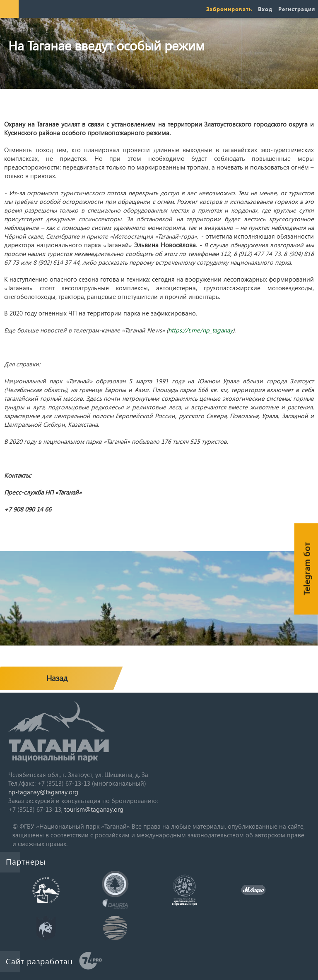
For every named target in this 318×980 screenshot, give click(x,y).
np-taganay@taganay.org (43, 792)
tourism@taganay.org (94, 809)
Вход (265, 9)
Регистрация (297, 9)
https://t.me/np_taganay (200, 330)
